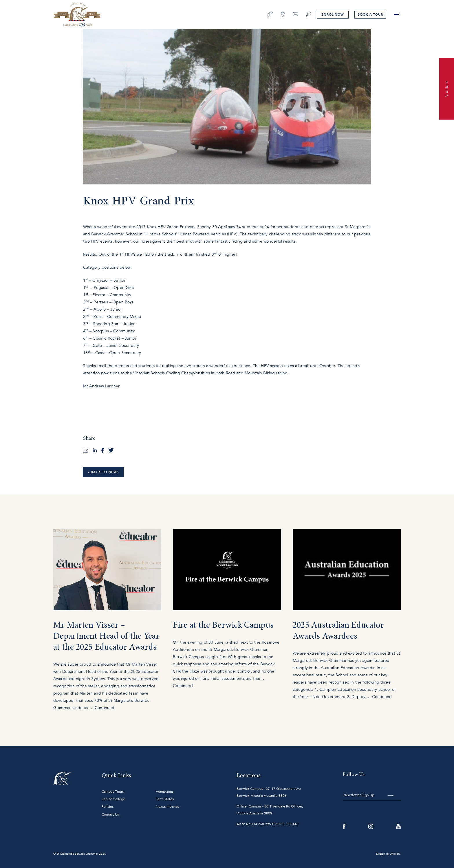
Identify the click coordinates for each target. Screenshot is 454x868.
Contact (446, 89)
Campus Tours (113, 792)
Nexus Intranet (167, 807)
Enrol (333, 15)
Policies (108, 807)
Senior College (113, 799)
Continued (105, 708)
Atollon (395, 854)
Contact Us (110, 814)
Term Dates (165, 799)
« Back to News (104, 472)
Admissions (165, 792)
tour (370, 15)
